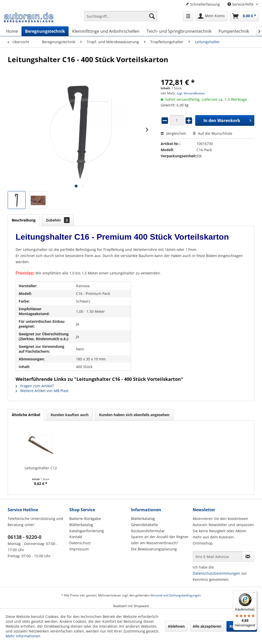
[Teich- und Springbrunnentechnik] (179, 31)
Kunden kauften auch (70, 415)
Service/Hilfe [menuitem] (241, 4)
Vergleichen (173, 133)
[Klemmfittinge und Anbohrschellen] (106, 31)
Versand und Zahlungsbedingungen (176, 595)
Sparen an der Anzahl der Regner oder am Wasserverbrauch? (160, 540)
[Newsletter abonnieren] (248, 557)
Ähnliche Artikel (26, 415)
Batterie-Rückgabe (85, 519)
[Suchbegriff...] (121, 16)
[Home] (12, 31)
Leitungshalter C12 (41, 468)
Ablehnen (176, 626)
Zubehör (58, 220)
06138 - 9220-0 (25, 537)
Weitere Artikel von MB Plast (42, 391)
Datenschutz (80, 543)
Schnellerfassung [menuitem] (203, 4)
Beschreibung (24, 220)
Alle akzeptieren (207, 626)
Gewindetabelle (144, 525)
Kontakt (76, 537)
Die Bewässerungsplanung (154, 549)
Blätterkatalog (81, 525)
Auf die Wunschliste (212, 133)
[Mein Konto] (211, 16)
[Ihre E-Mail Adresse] (217, 557)
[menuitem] (121, 19)
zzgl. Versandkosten (191, 93)
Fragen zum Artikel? (35, 386)
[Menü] (254, 594)
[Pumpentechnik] (234, 31)
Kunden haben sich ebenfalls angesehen (134, 415)
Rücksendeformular (148, 531)
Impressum (79, 549)
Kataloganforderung (87, 531)
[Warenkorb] (244, 16)
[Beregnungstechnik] (45, 31)
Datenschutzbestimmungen (216, 573)
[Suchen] (152, 16)
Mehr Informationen (23, 636)
